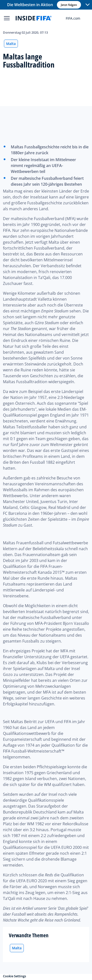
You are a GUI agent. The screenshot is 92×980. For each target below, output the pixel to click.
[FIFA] (34, 18)
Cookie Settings (14, 976)
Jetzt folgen (69, 5)
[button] (88, 5)
